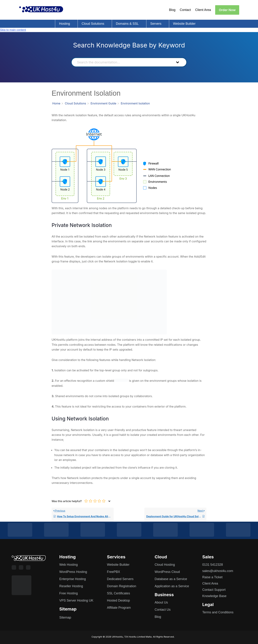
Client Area (203, 10)
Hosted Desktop (118, 600)
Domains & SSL (127, 24)
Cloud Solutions (93, 24)
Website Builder (184, 24)
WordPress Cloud (167, 572)
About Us (161, 602)
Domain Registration (122, 586)
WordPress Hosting (73, 572)
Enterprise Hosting (73, 579)
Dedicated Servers (120, 579)
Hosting (65, 24)
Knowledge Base (214, 596)
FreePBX (114, 572)
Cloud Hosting (165, 565)
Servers (156, 24)
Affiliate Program (119, 608)
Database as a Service (171, 579)
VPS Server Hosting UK (76, 600)
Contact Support (214, 590)
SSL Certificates (118, 593)
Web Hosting (69, 565)
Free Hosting (69, 593)
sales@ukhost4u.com (218, 571)
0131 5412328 (213, 565)
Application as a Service (172, 586)
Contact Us (163, 610)
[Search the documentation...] (123, 62)
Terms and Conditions (218, 612)
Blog (172, 10)
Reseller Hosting (71, 586)
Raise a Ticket (212, 577)
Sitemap (65, 617)
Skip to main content (13, 30)
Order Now (227, 10)
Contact (185, 10)
